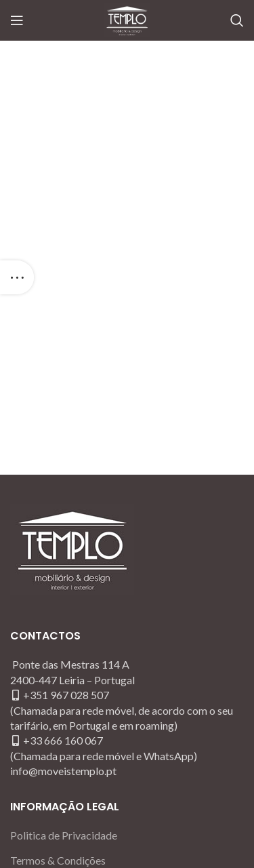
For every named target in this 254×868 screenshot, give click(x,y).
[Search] (237, 20)
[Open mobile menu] (17, 20)
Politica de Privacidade (64, 835)
